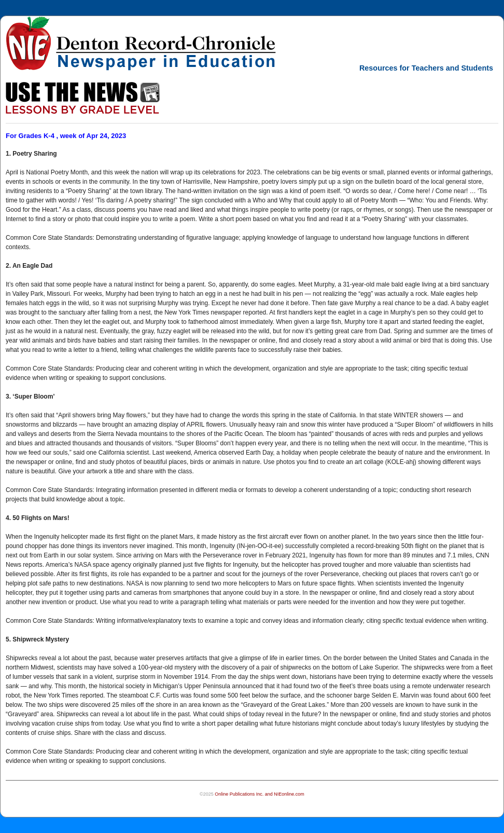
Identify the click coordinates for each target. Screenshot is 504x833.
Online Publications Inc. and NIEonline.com (260, 794)
